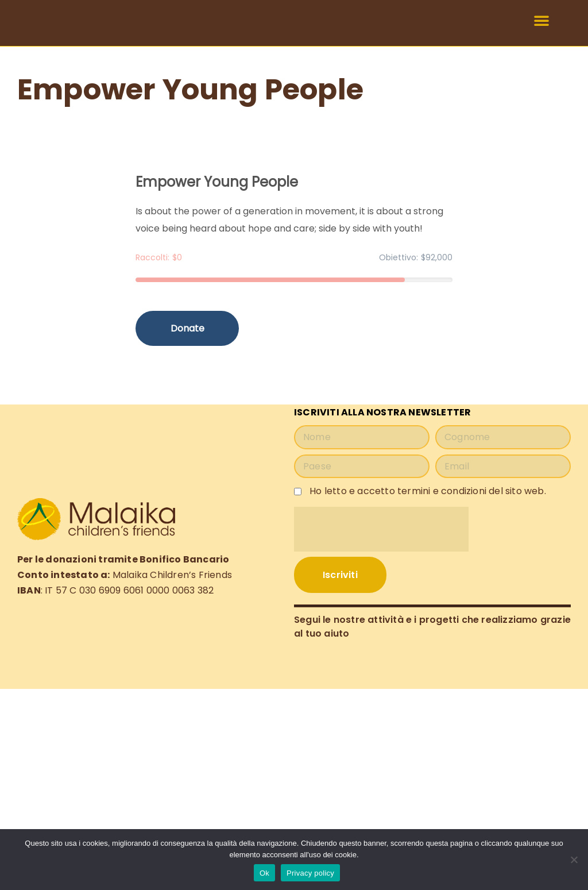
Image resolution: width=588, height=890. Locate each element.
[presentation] (381, 529)
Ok (264, 873)
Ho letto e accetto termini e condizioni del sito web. (428, 490)
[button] (541, 23)
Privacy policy (310, 873)
